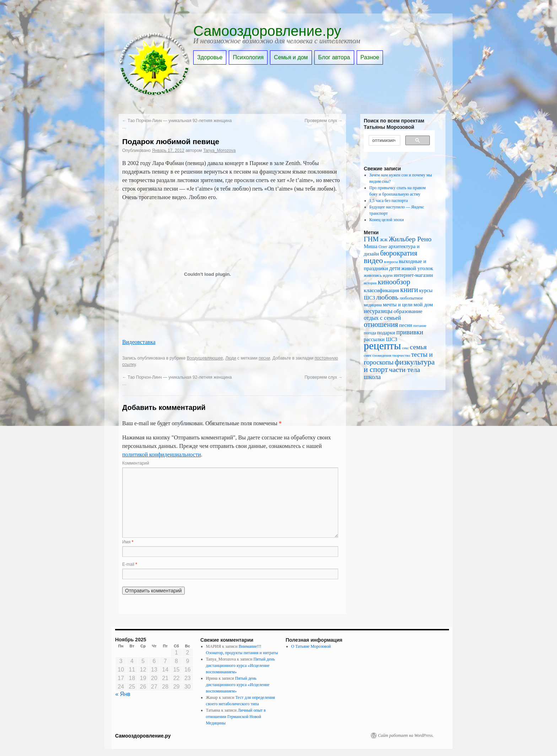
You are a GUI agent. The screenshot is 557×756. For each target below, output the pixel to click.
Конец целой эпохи (387, 220)
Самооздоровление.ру (267, 31)
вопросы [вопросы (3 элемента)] (391, 262)
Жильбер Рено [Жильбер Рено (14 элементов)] (410, 239)
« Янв (123, 694)
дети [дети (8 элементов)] (394, 268)
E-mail (130, 564)
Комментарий (136, 463)
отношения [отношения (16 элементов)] (381, 324)
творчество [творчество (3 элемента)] (401, 355)
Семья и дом (291, 57)
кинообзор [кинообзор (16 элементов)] (394, 282)
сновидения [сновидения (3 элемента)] (382, 355)
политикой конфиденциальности (162, 454)
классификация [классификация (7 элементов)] (382, 290)
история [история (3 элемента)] (370, 283)
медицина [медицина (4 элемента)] (373, 305)
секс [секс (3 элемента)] (405, 348)
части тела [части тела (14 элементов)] (405, 369)
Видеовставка (139, 342)
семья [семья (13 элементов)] (418, 347)
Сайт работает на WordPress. (406, 735)
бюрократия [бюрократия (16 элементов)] (399, 253)
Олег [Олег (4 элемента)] (383, 247)
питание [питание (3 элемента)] (420, 326)
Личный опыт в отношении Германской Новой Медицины (236, 717)
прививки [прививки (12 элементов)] (410, 332)
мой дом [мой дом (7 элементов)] (423, 304)
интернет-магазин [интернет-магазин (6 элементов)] (413, 275)
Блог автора (334, 57)
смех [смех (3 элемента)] (367, 355)
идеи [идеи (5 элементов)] (388, 275)
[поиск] (384, 141)
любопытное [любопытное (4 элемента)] (411, 298)
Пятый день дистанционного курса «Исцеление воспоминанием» (240, 665)
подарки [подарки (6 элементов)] (386, 333)
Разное (370, 57)
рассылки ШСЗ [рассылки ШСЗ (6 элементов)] (380, 339)
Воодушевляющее (205, 358)
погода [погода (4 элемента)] (370, 333)
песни (264, 358)
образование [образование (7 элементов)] (408, 311)
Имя (128, 542)
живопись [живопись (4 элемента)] (373, 275)
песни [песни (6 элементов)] (406, 325)
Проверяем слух (323, 121)
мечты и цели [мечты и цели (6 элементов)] (398, 305)
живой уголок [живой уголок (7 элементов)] (417, 268)
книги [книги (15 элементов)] (409, 290)
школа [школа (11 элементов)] (372, 377)
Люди (231, 358)
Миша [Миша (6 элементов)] (371, 246)
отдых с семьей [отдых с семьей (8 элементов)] (382, 318)
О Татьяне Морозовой (311, 646)
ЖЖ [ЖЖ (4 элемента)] (384, 240)
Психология (248, 57)
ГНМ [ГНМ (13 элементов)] (371, 239)
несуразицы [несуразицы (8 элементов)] (378, 311)
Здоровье (210, 57)
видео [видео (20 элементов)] (373, 260)
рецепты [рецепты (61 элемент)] (382, 346)
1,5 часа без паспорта (389, 201)
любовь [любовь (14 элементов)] (387, 297)
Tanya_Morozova (219, 150)
